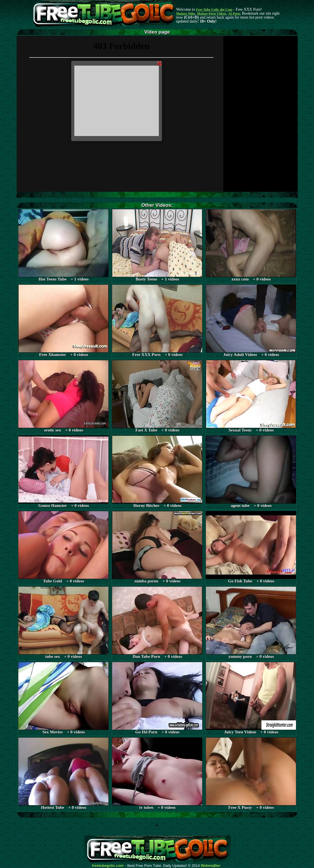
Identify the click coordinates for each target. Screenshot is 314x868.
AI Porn (234, 14)
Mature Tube (186, 14)
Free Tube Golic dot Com (214, 10)
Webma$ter (211, 866)
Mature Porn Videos (211, 14)
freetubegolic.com (108, 866)
